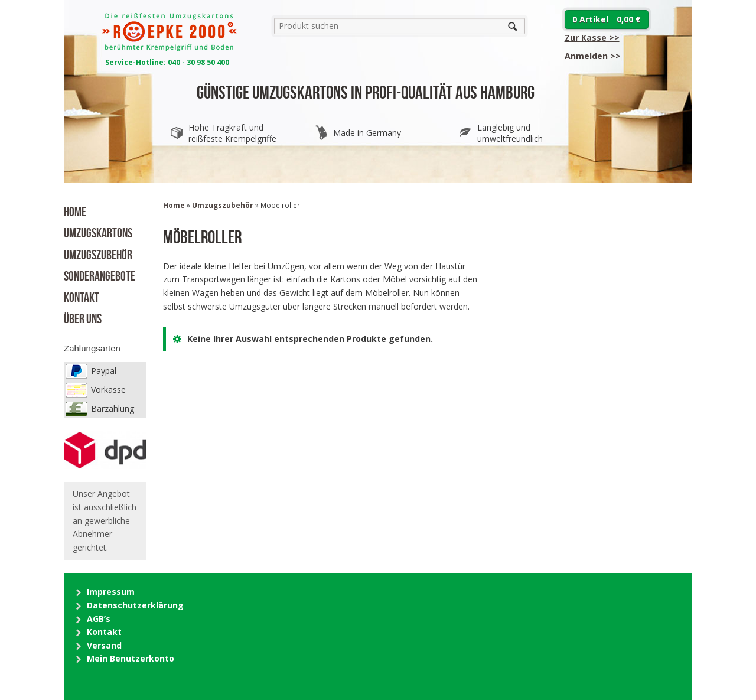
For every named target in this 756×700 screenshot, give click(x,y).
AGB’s (99, 619)
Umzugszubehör (98, 253)
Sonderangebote (100, 275)
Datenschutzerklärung (135, 605)
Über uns (83, 317)
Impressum (111, 592)
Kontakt (82, 296)
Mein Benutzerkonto (131, 658)
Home (75, 210)
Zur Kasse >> (592, 38)
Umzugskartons (98, 232)
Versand (104, 645)
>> (593, 56)
